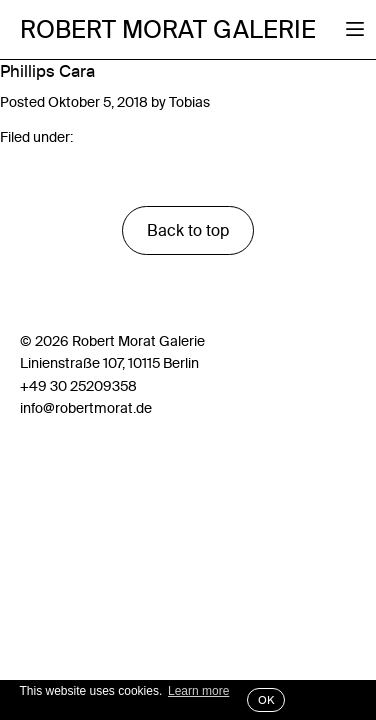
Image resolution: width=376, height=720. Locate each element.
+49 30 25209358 (78, 386)
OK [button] (266, 700)
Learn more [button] (198, 691)
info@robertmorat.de (86, 408)
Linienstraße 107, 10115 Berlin (109, 363)
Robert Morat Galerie (168, 30)
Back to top (188, 230)
